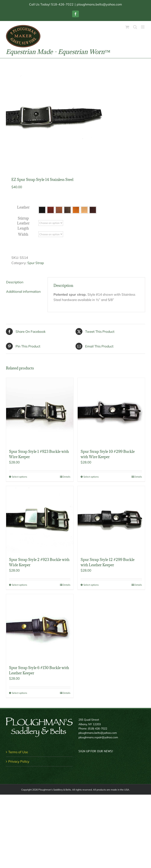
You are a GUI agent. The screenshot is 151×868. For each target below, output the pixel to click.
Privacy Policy (19, 761)
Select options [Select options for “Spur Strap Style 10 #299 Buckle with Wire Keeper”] (91, 477)
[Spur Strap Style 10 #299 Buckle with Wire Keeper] (111, 411)
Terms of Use (18, 752)
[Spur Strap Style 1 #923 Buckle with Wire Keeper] (40, 411)
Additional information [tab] (23, 291)
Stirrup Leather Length (23, 223)
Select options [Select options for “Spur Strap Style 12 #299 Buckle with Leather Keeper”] (91, 585)
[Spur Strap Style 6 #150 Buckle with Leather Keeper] (40, 628)
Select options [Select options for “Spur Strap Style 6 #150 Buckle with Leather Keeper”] (19, 693)
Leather (23, 207)
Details (67, 477)
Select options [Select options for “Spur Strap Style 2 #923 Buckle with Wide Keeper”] (19, 585)
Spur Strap (36, 263)
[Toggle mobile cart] (127, 27)
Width (23, 234)
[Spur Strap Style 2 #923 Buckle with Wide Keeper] (40, 520)
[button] (42, 210)
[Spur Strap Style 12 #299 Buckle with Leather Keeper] (111, 520)
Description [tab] (15, 282)
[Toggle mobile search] (135, 27)
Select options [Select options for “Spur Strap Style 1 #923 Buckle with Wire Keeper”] (19, 477)
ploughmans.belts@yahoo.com (99, 4)
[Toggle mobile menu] (143, 27)
